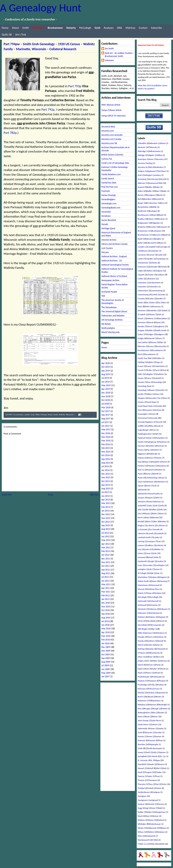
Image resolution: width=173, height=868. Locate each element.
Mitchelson (159, 633)
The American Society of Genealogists (113, 302)
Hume (140, 474)
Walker (141, 812)
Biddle (154, 207)
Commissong (143, 295)
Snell (148, 752)
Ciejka (140, 271)
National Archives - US (112, 261)
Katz (147, 518)
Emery (151, 346)
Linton (140, 553)
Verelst (151, 804)
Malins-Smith (143, 581)
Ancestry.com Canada (111, 139)
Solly (155, 752)
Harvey (141, 450)
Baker (164, 191)
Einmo (153, 342)
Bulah (140, 239)
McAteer (158, 593)
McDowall (142, 605)
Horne (164, 462)
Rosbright (163, 705)
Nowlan (150, 649)
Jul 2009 (105, 665)
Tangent (148, 772)
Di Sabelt (141, 314)
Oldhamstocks (154, 653)
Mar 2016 (106, 441)
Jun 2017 (106, 426)
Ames (151, 159)
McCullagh (142, 597)
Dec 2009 (106, 647)
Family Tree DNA (145, 358)
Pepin (140, 673)
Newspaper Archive (110, 280)
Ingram (141, 486)
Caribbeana (142, 251)
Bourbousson (143, 215)
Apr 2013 (106, 500)
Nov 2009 (106, 651)
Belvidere (148, 199)
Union (159, 788)
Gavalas (141, 382)
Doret (158, 322)
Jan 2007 (105, 676)
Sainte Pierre (143, 725)
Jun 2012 (106, 536)
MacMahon (143, 577)
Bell (139, 199)
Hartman (160, 446)
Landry (156, 537)
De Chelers (151, 303)
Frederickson (160, 366)
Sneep (140, 752)
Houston (151, 466)
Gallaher (160, 374)
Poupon (162, 681)
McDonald (142, 601)
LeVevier (160, 545)
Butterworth (151, 243)
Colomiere (142, 283)
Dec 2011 (106, 559)
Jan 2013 (105, 511)
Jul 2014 (105, 466)
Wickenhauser (155, 824)
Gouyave (148, 410)
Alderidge (142, 151)
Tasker (159, 772)
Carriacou (142, 255)
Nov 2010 (106, 607)
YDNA (152, 844)
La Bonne (161, 525)
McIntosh (142, 609)
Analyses (109, 28)
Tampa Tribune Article (111, 110)
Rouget (147, 709)
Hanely (141, 442)
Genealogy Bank (144, 386)
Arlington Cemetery (153, 175)
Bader (157, 187)
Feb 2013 (106, 507)
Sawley (161, 728)
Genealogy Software (146, 390)
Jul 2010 (105, 621)
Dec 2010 (106, 603)
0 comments (18, 415)
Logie (152, 561)
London (160, 561)
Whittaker (142, 824)
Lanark (151, 533)
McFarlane (153, 605)
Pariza (50, 415)
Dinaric (141, 318)
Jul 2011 (105, 577)
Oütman (149, 665)
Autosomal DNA (156, 183)
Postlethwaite (144, 677)
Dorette (141, 326)
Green (153, 414)
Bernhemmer (152, 203)
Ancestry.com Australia (112, 135)
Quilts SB (7, 35)
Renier (158, 697)
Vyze (153, 808)
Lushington (160, 565)
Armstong (142, 179)
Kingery (141, 525)
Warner (156, 816)
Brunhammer (143, 235)
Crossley (141, 299)
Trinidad (141, 788)
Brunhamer (156, 231)
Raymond (161, 693)
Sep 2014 (106, 459)
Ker (156, 521)
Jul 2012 (105, 533)
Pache (158, 665)
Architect (162, 171)
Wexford (160, 820)
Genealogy (158, 382)
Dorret (150, 326)
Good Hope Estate (145, 406)
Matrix (140, 593)
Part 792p (48, 109)
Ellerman (141, 346)
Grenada (154, 418)
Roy (154, 713)
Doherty (150, 318)
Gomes (141, 402)
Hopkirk (156, 462)
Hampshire (160, 438)
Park (147, 669)
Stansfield (142, 764)
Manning (163, 581)
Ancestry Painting (145, 163)
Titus (150, 784)
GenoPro (161, 390)
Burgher (158, 239)
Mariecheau (143, 585)
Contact (143, 28)
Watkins (141, 820)
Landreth (160, 533)
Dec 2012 (106, 514)
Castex (160, 255)
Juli (156, 506)
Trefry (164, 784)
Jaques (150, 498)
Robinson (152, 705)
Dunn (160, 338)
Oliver (140, 657)
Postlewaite (157, 677)
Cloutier (150, 275)
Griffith (141, 426)
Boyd (154, 215)
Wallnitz (62, 415)
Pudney (161, 685)
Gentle (140, 394)
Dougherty (160, 326)
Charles (154, 263)
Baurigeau (151, 195)
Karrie (140, 518)
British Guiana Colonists (112, 155)
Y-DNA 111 (142, 844)
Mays (149, 593)
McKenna (152, 609)
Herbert (156, 450)
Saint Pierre (156, 721)
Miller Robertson (145, 633)
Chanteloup (161, 259)
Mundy (141, 641)
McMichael (155, 613)
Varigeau (156, 792)
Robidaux (142, 705)
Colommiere (143, 291)
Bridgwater (155, 223)
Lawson (141, 545)
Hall (156, 434)
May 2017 (106, 429)
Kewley (163, 521)
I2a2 (162, 478)
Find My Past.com (110, 187)
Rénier (155, 717)
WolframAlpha (108, 328)
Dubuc (140, 334)
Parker (154, 669)
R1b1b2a (151, 693)
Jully (161, 510)
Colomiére (153, 287)
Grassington (143, 414)
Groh (33, 415)
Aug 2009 (106, 662)
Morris (150, 637)
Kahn (155, 514)
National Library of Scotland (114, 276)
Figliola (150, 362)
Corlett (154, 295)
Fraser (149, 366)
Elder (161, 342)
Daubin (160, 299)
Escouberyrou (144, 350)
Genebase (106, 216)
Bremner (161, 219)
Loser (140, 565)
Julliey (154, 510)
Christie (164, 267)
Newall (160, 641)
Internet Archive (109, 240)
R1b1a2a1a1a (154, 689)
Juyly (148, 514)
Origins (141, 661)
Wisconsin (70, 415)
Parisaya (44, 415)
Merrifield (151, 621)
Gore (140, 410)
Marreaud (155, 585)
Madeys (153, 577)
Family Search (108, 179)
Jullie (146, 510)
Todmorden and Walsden (113, 316)
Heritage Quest (108, 228)
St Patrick (153, 756)
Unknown (109, 60)
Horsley (141, 466)
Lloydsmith (142, 561)
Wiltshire (150, 832)
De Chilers (162, 303)
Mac (158, 573)
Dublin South (161, 330)
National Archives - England (114, 256)
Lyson (157, 569)
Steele (151, 764)
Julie (162, 506)
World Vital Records (110, 332)
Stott (164, 768)
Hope (146, 462)
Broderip (141, 227)
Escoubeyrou (157, 350)
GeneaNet (106, 212)
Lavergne (151, 541)
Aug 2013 (106, 489)
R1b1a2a (141, 689)
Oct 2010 (106, 610)
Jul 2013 (105, 492)
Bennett (158, 199)
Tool (157, 784)
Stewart (141, 768)
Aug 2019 (106, 374)
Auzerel (141, 187)
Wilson (141, 832)
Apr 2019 (106, 389)
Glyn (165, 398)
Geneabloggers (108, 199)
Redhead (149, 697)
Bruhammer (143, 231)
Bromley (152, 227)
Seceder (158, 732)
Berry (162, 203)
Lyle (150, 569)
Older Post (94, 495)
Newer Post (7, 495)
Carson (151, 255)
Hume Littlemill (152, 474)
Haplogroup (151, 442)
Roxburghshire (144, 713)
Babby (149, 187)
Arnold (163, 179)
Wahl (160, 808)
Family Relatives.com (111, 174)
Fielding (141, 362)
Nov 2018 (106, 396)
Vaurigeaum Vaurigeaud (148, 800)
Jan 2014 (105, 470)
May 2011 (106, 584)
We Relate (106, 324)
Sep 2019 (106, 371)
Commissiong (156, 291)
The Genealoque (109, 307)
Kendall (141, 521)
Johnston (142, 502)
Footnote (106, 191)
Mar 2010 (106, 636)
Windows (161, 832)
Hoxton (159, 470)
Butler (140, 243)
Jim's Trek (21, 35)
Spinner (162, 752)
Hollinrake (153, 454)
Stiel (158, 768)
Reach (140, 697)
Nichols (149, 645)
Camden (141, 247)
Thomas (141, 780)
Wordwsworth (144, 840)
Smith (26, 28)
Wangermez (160, 812)
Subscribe (156, 28)
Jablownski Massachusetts (149, 494)
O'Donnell (161, 649)
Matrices (131, 28)
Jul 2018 (105, 404)
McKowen (142, 613)
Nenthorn (151, 641)
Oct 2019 (106, 367)
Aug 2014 (106, 463)
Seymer (158, 736)
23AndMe (142, 143)
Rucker (161, 713)
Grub (158, 426)
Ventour (141, 804)
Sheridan (141, 744)
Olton (158, 657)
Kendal (156, 518)
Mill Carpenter (156, 625)
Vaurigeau (142, 796)
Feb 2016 (106, 444)
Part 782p (10, 133)
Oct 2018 (106, 400)
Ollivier (150, 657)
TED (103, 296)
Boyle (161, 215)
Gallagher (149, 374)
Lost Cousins (107, 248)
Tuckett (150, 788)
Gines (157, 394)
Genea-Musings (109, 195)
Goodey (159, 406)
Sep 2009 (106, 658)
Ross (140, 709)
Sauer (153, 728)
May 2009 (106, 673)
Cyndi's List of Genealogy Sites (115, 163)
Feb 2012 (106, 551)
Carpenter (154, 251)
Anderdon (159, 167)
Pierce (149, 673)
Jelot (158, 498)
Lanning (141, 541)
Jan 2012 (105, 555)
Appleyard (151, 171)
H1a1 (154, 430)
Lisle (155, 553)
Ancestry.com (108, 131)
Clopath (141, 275)
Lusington (142, 569)
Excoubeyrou (150, 354)
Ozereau (163, 661)
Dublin (150, 330)
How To (141, 470)
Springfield (142, 756)
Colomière (142, 287)
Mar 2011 (106, 592)
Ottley (155, 661)
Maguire (163, 577)
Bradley (141, 219)
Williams (162, 828)
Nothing (141, 649)
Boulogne (153, 211)
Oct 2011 (106, 566)
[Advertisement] (115, 736)
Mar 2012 (106, 548)
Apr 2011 (106, 588)
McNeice (151, 617)
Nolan (157, 645)
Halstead (141, 438)
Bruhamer (163, 227)
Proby (152, 685)
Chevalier (154, 267)
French (141, 370)
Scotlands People (109, 292)
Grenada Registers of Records (150, 422)
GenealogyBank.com (111, 208)
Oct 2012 (106, 522)
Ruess (140, 717)
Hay (148, 450)
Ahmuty (154, 147)
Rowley (164, 709)
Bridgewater (143, 223)
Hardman (163, 442)
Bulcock (149, 239)
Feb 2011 (106, 595)
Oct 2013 (106, 481)
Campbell (151, 247)
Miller (37, 415)
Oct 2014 (106, 455)
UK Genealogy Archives (112, 320)
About (15, 28)
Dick (159, 314)
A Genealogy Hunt (41, 8)
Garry (149, 378)
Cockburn (161, 275)
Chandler (149, 259)
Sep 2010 (106, 614)
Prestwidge (142, 685)
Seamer (149, 732)
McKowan (163, 609)
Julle (140, 510)
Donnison (142, 322)
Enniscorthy (161, 346)
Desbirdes (153, 311)
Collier (140, 279)
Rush (147, 717)
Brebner (150, 219)
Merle (140, 621)
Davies (140, 303)
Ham (150, 438)
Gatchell (157, 378)
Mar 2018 (106, 408)
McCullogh (85, 28)
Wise (140, 836)
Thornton (142, 784)
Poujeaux (152, 681)
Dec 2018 (106, 393)
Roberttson (156, 701)
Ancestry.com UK (109, 143)
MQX (151, 573)
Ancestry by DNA (145, 167)
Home (5, 28)
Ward (140, 816)
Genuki (105, 224)
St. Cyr (163, 756)
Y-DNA (155, 840)
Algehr (151, 155)
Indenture (149, 482)
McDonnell (154, 601)
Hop (139, 462)
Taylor (150, 776)
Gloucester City (154, 398)
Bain (157, 191)
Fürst (164, 370)
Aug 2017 (106, 419)
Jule (150, 506)
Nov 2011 (106, 562)
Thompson (153, 780)
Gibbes (149, 394)
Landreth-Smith (144, 537)
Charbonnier (143, 263)
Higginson (142, 454)
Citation (149, 271)
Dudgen (150, 334)
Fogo (158, 362)
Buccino (157, 235)
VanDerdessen (144, 792)
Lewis (147, 549)
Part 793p (75, 86)
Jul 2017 (105, 422)
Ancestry (160, 159)
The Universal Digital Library (114, 311)
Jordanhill (142, 506)
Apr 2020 (106, 363)
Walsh (149, 812)
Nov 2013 (106, 477)
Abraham (142, 147)
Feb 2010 (106, 640)
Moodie (141, 637)
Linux (148, 553)
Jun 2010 (106, 625)
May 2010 (106, 629)
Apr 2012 (106, 544)
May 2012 (106, 540)
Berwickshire (143, 207)
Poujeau (141, 681)
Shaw (160, 740)
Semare (141, 736)
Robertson (142, 701)
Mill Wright (142, 629)
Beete (160, 195)
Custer (151, 299)
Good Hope (151, 402)
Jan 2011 (105, 599)
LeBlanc (150, 545)
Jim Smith (109, 49)
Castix (140, 259)
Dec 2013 (106, 474)
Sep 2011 (106, 570)
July (139, 514)
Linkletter (157, 549)
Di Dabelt (163, 311)
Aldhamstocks (154, 151)
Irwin (149, 486)
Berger (140, 203)
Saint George (143, 721)
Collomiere (150, 279)
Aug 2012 (106, 529)
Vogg (140, 808)
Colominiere (155, 283)
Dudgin (141, 338)
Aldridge (141, 155)
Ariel (140, 175)
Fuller (150, 370)
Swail (140, 772)
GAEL (140, 374)
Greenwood (143, 418)
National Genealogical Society (115, 265)
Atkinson (141, 183)
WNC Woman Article (111, 105)
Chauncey (142, 267)
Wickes (141, 828)
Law (159, 541)
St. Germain (143, 760)
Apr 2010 (106, 632)
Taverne (141, 776)
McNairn (141, 617)
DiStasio (151, 314)
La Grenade (155, 529)
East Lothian (143, 342)
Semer (150, 736)
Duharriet (151, 338)
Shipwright (153, 744)
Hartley (151, 446)
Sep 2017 (106, 415)
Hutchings (153, 478)
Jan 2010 (105, 643)
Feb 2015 (106, 448)
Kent (149, 521)
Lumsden (149, 565)
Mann (154, 581)
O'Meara (141, 653)
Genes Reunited (109, 220)
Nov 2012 (106, 518)
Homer (159, 458)
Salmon (154, 725)
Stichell (150, 768)
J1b (155, 486)
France (141, 366)
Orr (148, 661)
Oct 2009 (106, 655)
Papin (140, 669)
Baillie (149, 191)
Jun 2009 (106, 669)
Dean (140, 307)
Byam (161, 243)
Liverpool (142, 557)
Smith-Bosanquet (155, 748)
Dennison (142, 311)
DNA (119, 28)
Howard (150, 470)
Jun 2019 (106, 382)
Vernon (161, 804)
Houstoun (162, 466)
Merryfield (142, 625)
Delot (147, 307)
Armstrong (153, 179)
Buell (165, 235)
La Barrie (151, 525)
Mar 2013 (106, 503)
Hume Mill (142, 478)
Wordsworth (150, 836)
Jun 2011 (106, 581)
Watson (150, 820)
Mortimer (160, 637)
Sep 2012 (106, 525)
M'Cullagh (142, 573)
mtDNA (161, 844)
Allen (160, 155)
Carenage (163, 247)
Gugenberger (143, 430)
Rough (156, 709)
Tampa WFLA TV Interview (113, 116)
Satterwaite (143, 728)
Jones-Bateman (154, 502)
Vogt (147, 808)
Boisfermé (142, 211)
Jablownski (142, 490)
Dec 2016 (106, 433)
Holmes (141, 458)
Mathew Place (153, 589)
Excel (140, 354)
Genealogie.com (109, 203)
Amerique (142, 159)
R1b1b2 (141, 693)
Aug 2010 (106, 618)
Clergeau (159, 271)
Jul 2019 (105, 378)
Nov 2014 (106, 452)
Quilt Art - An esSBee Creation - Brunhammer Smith (119, 55)
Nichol (140, 645)
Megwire (162, 617)
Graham (158, 410)
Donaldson (163, 318)
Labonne (141, 533)
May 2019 (106, 385)
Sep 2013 (106, 485)
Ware (147, 816)
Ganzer (141, 378)
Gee (149, 382)
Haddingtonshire (145, 434)
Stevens (161, 764)
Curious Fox (107, 159)
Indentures (161, 482)
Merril (161, 621)
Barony (141, 195)
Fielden (158, 358)
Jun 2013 (106, 496)
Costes (163, 295)
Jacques (141, 498)
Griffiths (150, 426)
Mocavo (105, 252)
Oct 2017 (106, 411)
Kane (162, 514)
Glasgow (141, 398)
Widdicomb (151, 828)
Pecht (163, 669)
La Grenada (142, 529)
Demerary (156, 307)
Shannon (152, 740)
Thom (157, 776)
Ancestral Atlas (108, 127)
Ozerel (140, 665)
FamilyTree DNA (109, 183)
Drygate (141, 330)
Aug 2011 (106, 573)
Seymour (141, 740)
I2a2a (140, 482)
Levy (140, 549)
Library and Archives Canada (114, 244)
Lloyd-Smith (153, 557)
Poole (158, 673)
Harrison (141, 446)
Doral (151, 322)
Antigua (141, 171)
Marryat (141, 589)
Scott (140, 732)
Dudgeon (160, 334)
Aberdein (154, 143)
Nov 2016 (106, 437)
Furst (157, 370)
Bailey (140, 191)
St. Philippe (155, 760)
